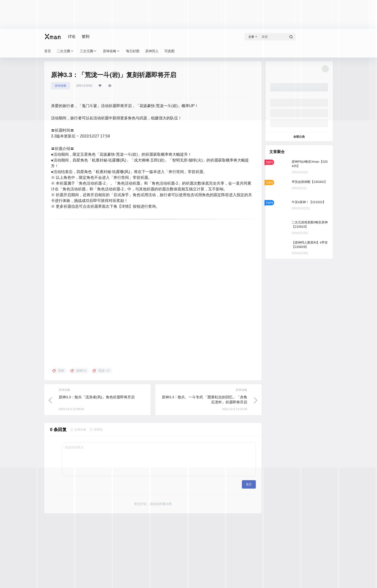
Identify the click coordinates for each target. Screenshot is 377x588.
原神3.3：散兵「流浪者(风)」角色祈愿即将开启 (97, 397)
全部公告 (299, 137)
